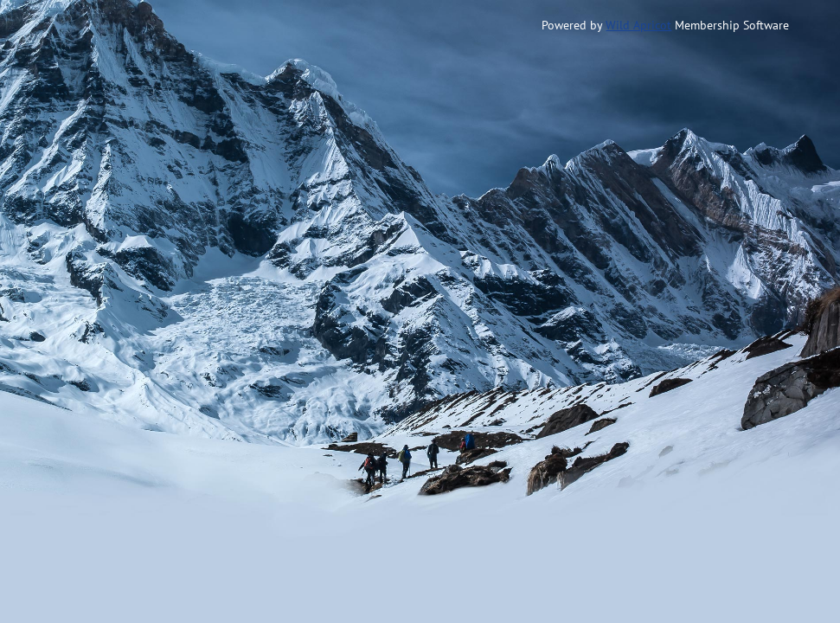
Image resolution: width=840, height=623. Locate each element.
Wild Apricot (638, 25)
